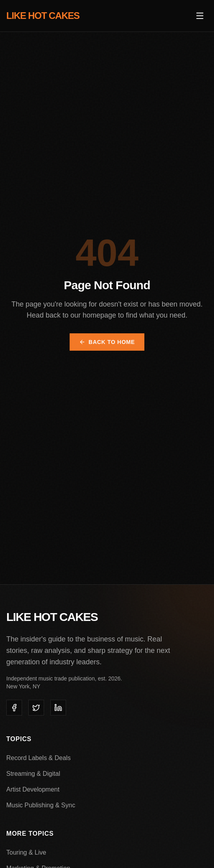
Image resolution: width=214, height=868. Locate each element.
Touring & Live (26, 852)
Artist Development (33, 789)
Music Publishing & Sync (41, 805)
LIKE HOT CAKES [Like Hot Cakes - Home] (43, 16)
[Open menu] (200, 16)
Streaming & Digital (33, 774)
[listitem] (14, 708)
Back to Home (107, 342)
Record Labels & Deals (39, 758)
